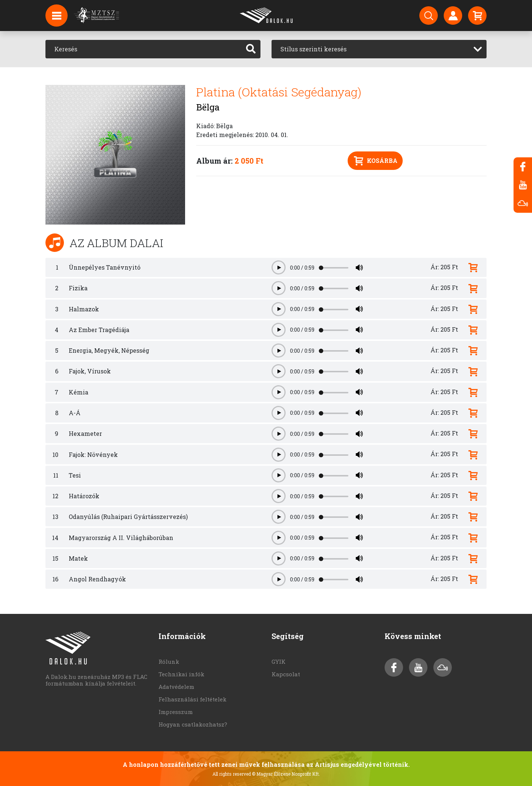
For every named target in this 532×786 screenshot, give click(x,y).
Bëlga (208, 107)
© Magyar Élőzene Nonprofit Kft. (286, 774)
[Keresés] (144, 49)
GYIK (279, 662)
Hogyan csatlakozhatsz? (193, 724)
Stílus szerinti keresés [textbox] (313, 49)
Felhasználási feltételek (192, 699)
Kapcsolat (286, 674)
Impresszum (176, 712)
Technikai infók (181, 674)
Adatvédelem (176, 687)
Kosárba (376, 161)
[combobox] (379, 49)
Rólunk (169, 662)
